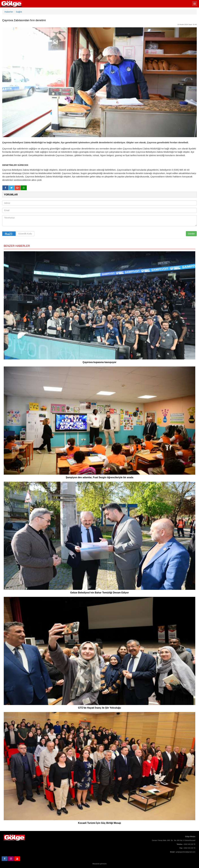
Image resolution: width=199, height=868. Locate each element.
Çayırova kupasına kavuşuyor (100, 362)
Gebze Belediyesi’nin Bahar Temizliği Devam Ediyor (99, 593)
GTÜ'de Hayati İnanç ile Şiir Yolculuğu (100, 708)
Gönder (191, 234)
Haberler (9, 12)
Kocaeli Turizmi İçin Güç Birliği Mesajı (100, 823)
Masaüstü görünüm (99, 864)
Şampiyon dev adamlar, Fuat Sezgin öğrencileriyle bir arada (99, 477)
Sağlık (19, 12)
